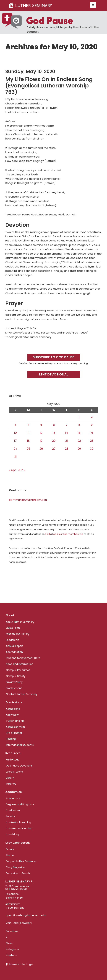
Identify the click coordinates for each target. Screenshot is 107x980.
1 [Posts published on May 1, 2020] (79, 417)
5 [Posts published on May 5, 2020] (41, 425)
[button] (93, 5)
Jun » (22, 470)
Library (10, 778)
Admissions (13, 709)
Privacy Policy (14, 682)
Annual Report (15, 646)
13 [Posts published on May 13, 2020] (54, 433)
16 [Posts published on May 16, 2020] (92, 433)
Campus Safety (16, 676)
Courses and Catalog (19, 828)
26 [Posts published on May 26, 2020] (41, 449)
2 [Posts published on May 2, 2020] (92, 417)
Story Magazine (15, 867)
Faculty (10, 816)
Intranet (11, 784)
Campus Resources (18, 670)
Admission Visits (16, 727)
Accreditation (14, 652)
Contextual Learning (18, 822)
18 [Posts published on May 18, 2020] (28, 441)
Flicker (10, 943)
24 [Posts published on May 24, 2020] (15, 449)
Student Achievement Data (23, 658)
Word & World (14, 772)
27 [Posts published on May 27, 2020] (54, 449)
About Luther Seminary (20, 622)
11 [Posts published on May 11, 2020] (28, 433)
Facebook (12, 931)
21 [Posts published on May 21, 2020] (67, 441)
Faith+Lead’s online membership (64, 534)
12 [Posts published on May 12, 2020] (41, 433)
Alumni (10, 855)
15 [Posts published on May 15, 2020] (79, 433)
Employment (14, 688)
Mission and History (18, 634)
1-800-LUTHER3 (15, 908)
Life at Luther (14, 733)
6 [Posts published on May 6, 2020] (54, 425)
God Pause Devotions (19, 766)
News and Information (20, 664)
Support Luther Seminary (21, 861)
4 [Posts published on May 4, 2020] (28, 425)
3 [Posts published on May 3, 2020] (15, 425)
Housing (11, 739)
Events (10, 849)
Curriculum (13, 810)
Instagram (12, 949)
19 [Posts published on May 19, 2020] (41, 441)
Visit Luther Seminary (19, 923)
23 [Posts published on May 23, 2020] (92, 441)
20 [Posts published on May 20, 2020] (54, 441)
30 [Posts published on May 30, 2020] (92, 449)
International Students (20, 745)
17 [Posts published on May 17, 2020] (15, 441)
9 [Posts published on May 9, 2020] (92, 425)
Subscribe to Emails (18, 873)
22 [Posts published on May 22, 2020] (79, 441)
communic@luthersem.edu (28, 500)
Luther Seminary (46, 6)
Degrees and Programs (20, 804)
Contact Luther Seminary (22, 694)
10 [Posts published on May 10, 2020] (15, 433)
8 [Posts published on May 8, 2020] (79, 425)
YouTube (11, 955)
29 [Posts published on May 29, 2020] (79, 449)
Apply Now (12, 715)
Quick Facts (13, 628)
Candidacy (13, 834)
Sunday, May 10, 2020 (30, 72)
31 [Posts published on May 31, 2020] (15, 457)
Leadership (13, 640)
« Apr (12, 470)
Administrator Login (21, 964)
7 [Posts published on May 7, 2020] (67, 425)
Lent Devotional (54, 374)
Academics (13, 798)
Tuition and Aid (15, 721)
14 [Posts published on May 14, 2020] (67, 433)
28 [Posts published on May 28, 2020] (67, 449)
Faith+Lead (13, 760)
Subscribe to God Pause (54, 357)
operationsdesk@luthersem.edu (26, 915)
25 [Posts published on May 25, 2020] (28, 449)
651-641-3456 (14, 898)
